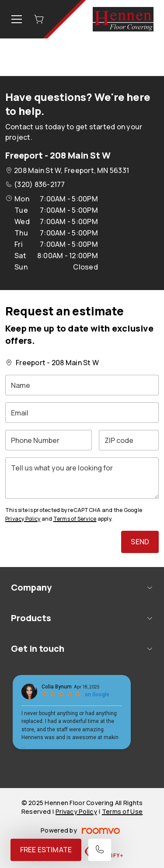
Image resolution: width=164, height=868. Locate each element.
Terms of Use (122, 811)
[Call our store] (100, 850)
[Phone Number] (49, 440)
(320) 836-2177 (39, 184)
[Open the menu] (17, 19)
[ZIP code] (129, 440)
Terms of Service (75, 519)
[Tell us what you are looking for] (82, 478)
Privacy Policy (23, 519)
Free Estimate (46, 850)
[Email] (82, 413)
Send (140, 542)
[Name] (82, 385)
